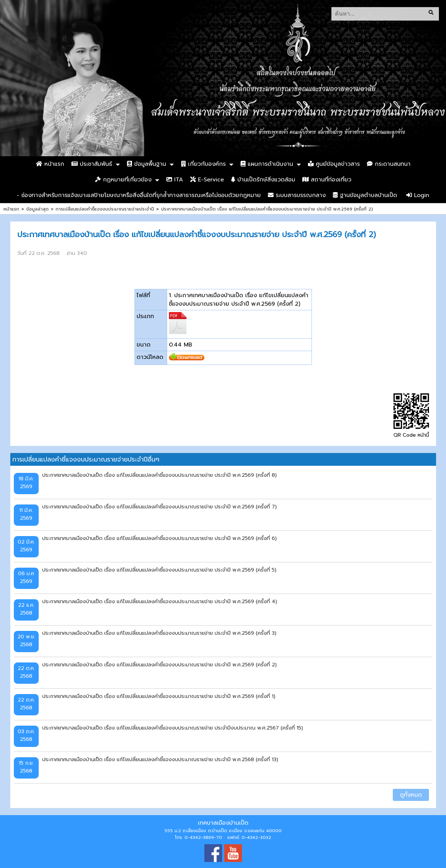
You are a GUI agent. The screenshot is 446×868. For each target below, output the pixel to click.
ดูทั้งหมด (411, 795)
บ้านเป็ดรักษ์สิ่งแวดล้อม (263, 180)
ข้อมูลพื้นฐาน (147, 164)
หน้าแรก (50, 164)
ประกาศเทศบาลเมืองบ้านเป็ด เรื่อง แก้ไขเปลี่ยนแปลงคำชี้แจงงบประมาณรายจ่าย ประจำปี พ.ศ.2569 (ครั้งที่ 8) (159, 475)
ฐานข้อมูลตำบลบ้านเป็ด (365, 195)
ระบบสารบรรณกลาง (297, 195)
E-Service (207, 180)
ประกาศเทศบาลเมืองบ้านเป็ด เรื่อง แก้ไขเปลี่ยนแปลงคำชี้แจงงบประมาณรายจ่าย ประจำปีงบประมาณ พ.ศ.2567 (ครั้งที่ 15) (173, 728)
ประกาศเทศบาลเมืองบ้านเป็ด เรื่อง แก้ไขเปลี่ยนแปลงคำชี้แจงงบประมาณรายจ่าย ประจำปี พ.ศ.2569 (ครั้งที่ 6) (159, 538)
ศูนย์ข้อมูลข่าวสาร (334, 164)
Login (418, 195)
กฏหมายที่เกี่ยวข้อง (123, 180)
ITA (175, 180)
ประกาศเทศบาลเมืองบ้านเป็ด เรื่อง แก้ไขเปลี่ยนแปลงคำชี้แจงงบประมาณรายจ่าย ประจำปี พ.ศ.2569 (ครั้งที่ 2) (267, 209)
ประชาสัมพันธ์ (92, 164)
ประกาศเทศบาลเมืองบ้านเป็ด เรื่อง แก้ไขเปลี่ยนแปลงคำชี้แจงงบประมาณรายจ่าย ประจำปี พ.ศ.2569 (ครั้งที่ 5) (159, 570)
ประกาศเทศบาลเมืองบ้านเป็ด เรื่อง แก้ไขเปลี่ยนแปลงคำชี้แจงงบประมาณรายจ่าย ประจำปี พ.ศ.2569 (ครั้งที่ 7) (159, 507)
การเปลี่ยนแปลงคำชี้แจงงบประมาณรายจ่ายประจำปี (105, 209)
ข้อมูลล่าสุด (37, 209)
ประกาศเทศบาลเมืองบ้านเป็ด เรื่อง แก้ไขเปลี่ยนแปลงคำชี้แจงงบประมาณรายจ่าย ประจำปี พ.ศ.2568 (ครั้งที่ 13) (160, 759)
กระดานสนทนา (389, 164)
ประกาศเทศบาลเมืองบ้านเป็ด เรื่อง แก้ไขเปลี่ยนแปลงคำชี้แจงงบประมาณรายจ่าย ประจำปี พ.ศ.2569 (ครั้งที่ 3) (159, 633)
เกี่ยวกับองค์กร (203, 164)
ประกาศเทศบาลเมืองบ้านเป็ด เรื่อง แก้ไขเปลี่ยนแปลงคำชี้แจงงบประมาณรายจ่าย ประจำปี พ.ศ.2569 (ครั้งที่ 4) (160, 601)
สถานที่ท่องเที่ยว (327, 180)
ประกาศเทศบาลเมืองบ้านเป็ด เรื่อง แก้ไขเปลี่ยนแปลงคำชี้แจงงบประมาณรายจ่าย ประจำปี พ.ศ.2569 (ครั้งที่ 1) (159, 696)
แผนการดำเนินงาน (267, 164)
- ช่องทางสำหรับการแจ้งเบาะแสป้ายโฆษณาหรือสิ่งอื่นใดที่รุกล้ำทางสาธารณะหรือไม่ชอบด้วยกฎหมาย (139, 195)
